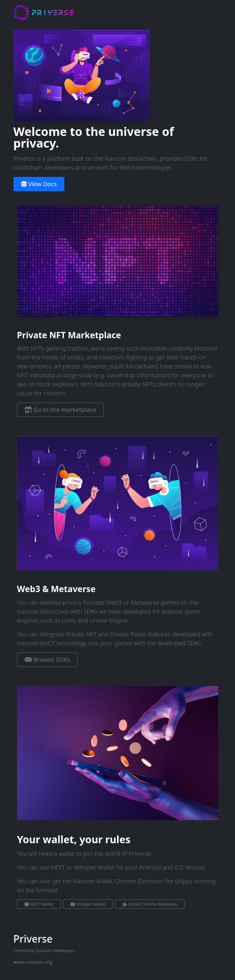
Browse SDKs (47, 660)
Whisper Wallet (88, 904)
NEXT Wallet (39, 904)
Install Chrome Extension (150, 904)
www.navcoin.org (33, 962)
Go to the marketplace (60, 410)
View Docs (39, 184)
